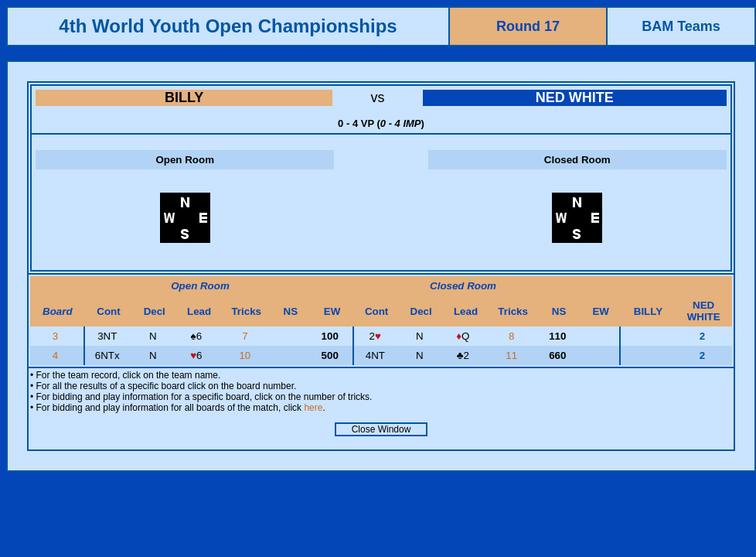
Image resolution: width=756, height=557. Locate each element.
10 (246, 355)
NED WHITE (575, 97)
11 (513, 355)
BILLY (184, 97)
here (313, 408)
